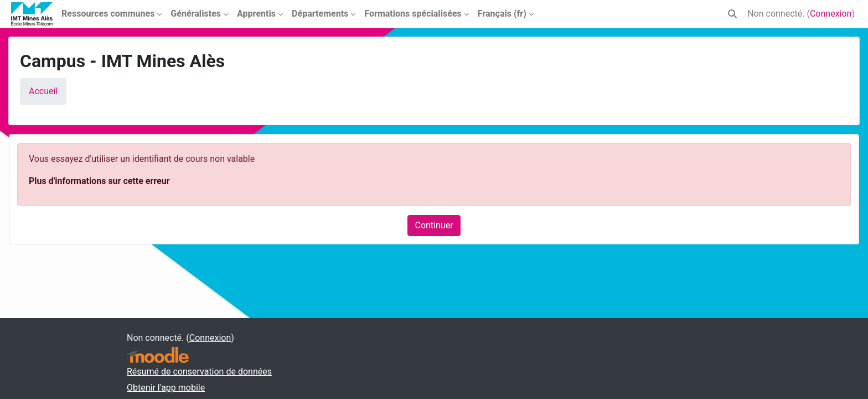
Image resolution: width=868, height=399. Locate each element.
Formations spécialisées (413, 14)
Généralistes (196, 14)
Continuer (434, 225)
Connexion (831, 14)
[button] (732, 14)
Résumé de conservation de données (199, 372)
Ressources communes (108, 14)
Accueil (43, 91)
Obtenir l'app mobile (166, 388)
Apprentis (256, 14)
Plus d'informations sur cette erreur (99, 181)
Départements (320, 14)
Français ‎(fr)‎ (502, 14)
